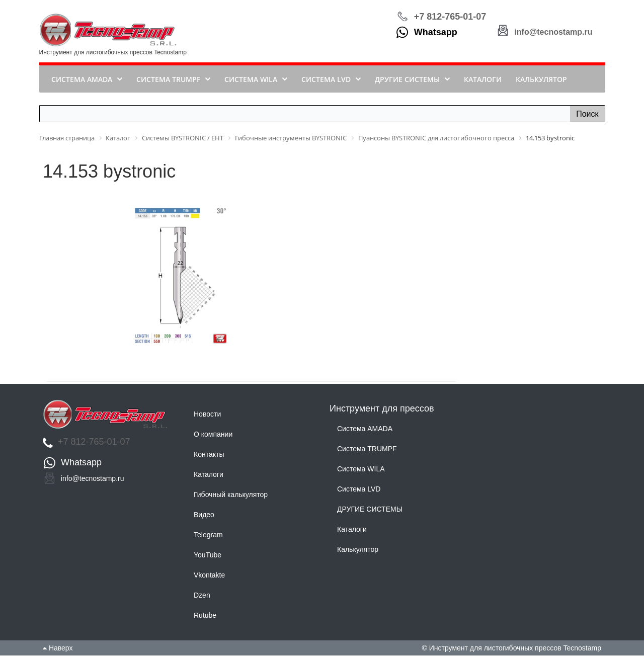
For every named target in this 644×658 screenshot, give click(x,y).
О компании (213, 437)
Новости (207, 417)
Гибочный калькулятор (231, 497)
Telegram (208, 537)
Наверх (58, 650)
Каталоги (209, 477)
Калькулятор (358, 552)
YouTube (208, 557)
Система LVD (359, 492)
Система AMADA (365, 432)
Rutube (205, 618)
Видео (204, 517)
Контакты (209, 457)
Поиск (587, 116)
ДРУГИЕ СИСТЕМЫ (370, 512)
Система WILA (361, 472)
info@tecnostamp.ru (553, 34)
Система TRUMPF (367, 452)
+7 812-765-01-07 (450, 18)
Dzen (202, 598)
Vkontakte (209, 578)
